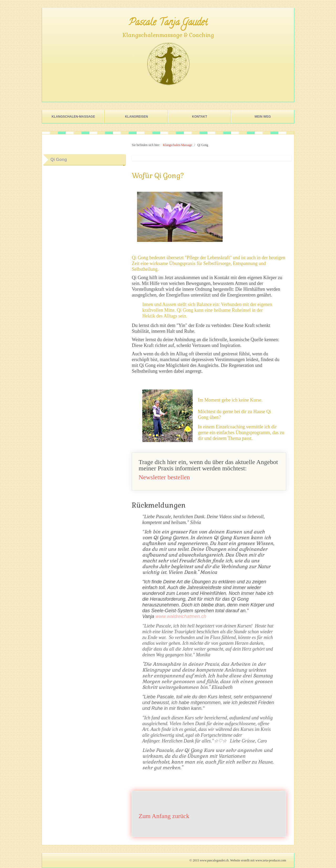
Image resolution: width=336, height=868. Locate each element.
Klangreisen (136, 117)
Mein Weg (263, 117)
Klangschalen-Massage (73, 117)
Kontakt (199, 117)
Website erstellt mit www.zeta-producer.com (258, 860)
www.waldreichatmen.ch (181, 616)
